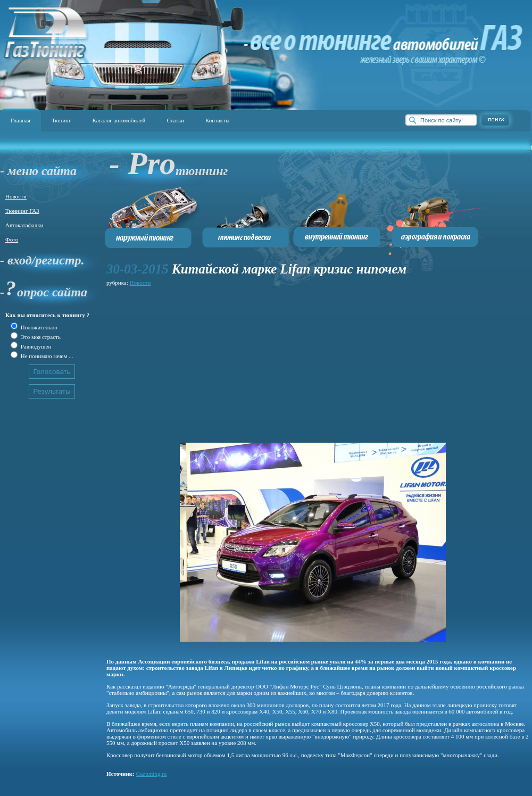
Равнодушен (35, 346)
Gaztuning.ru (152, 774)
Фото (12, 239)
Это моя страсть (40, 337)
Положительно (38, 327)
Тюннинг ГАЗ (22, 211)
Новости (16, 196)
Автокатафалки (24, 225)
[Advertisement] (257, 363)
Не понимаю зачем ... (46, 356)
